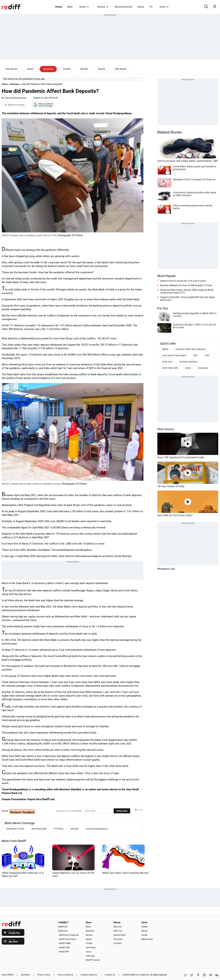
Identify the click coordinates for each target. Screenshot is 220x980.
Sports (102, 69)
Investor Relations (89, 975)
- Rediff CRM (64, 948)
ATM (207, 355)
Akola (188, 368)
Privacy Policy (44, 975)
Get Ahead (91, 948)
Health (144, 927)
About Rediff (8, 975)
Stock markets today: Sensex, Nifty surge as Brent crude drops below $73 (187, 291)
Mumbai (75, 829)
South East (167, 362)
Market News (120, 935)
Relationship (147, 939)
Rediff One (63, 931)
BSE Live (117, 927)
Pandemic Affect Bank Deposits (190, 349)
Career (144, 935)
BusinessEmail (123, 7)
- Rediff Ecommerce (67, 939)
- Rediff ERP (64, 952)
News (84, 7)
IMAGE (165, 349)
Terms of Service (65, 975)
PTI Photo (59, 829)
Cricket (67, 69)
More (164, 7)
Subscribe (122, 811)
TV (151, 7)
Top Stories (11, 69)
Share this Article (15, 105)
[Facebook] (198, 975)
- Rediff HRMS (64, 943)
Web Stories (166, 429)
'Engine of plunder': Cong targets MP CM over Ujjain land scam (187, 299)
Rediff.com (135, 975)
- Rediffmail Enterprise (68, 935)
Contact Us (110, 975)
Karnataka (203, 368)
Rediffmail (63, 927)
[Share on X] (192, 975)
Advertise (25, 975)
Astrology (90, 956)
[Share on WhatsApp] (186, 975)
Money (103, 7)
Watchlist (118, 939)
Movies (84, 69)
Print (139, 810)
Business (48, 69)
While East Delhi (39, 829)
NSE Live (118, 931)
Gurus (141, 7)
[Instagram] (204, 975)
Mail (70, 7)
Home (59, 7)
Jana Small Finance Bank (174, 355)
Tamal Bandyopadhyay (15, 98)
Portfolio (118, 943)
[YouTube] (211, 975)
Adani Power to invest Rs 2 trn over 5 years (183, 281)
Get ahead (121, 69)
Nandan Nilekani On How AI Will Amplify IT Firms (186, 285)
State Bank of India (15, 829)
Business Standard (188, 362)
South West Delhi (170, 368)
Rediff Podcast (93, 960)
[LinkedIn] (217, 975)
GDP (195, 355)
